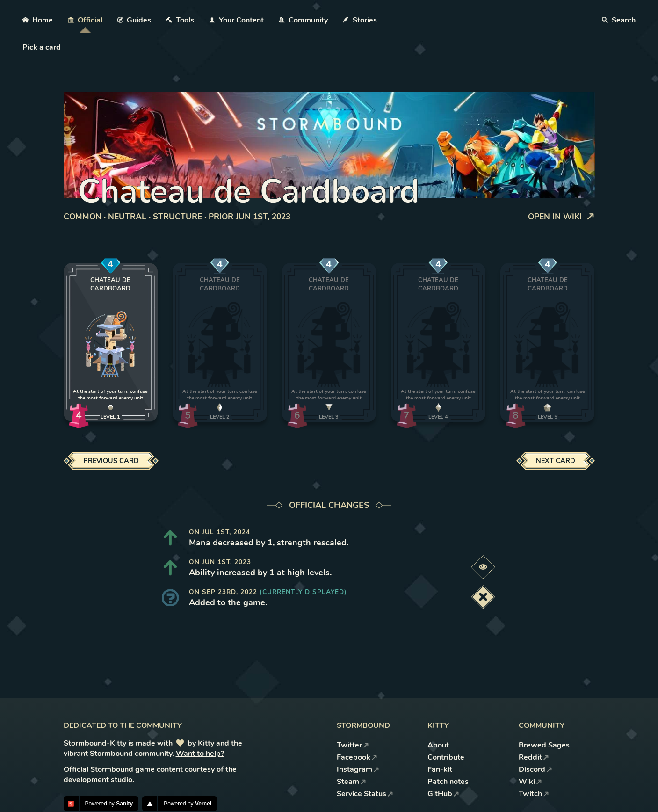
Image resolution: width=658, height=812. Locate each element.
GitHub (443, 794)
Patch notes (448, 782)
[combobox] (23, 47)
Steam (351, 782)
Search (619, 20)
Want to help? (200, 754)
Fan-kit (440, 769)
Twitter (353, 745)
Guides (134, 20)
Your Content (236, 20)
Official (85, 20)
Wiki (530, 782)
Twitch (534, 794)
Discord (535, 769)
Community (303, 20)
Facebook (357, 757)
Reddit (534, 757)
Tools (180, 20)
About (438, 745)
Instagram (358, 769)
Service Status (365, 794)
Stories (360, 20)
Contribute (446, 757)
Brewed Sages (544, 745)
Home (38, 20)
